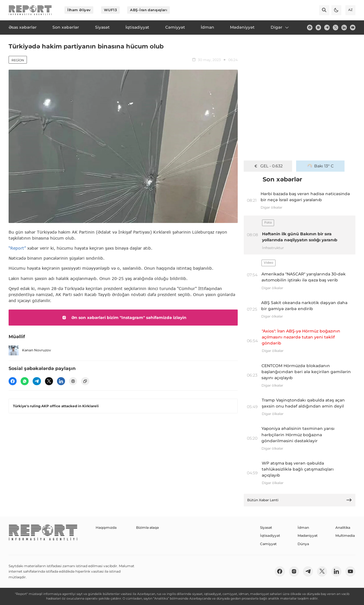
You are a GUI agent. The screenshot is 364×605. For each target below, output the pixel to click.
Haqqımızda (106, 527)
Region (18, 60)
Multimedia (345, 536)
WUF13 (111, 10)
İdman (303, 527)
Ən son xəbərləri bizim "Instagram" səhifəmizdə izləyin (123, 318)
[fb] (310, 27)
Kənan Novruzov (30, 350)
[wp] (25, 381)
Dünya (303, 544)
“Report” (17, 248)
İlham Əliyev (79, 10)
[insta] (318, 27)
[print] (73, 381)
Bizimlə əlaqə (147, 527)
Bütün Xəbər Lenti (300, 500)
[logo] (30, 10)
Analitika (343, 527)
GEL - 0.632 (268, 166)
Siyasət (266, 527)
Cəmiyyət (268, 544)
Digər (280, 27)
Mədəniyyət (308, 536)
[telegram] (327, 27)
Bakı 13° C (320, 166)
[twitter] (336, 27)
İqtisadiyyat (270, 536)
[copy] (85, 381)
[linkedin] (344, 27)
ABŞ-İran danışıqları (148, 10)
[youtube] (353, 27)
